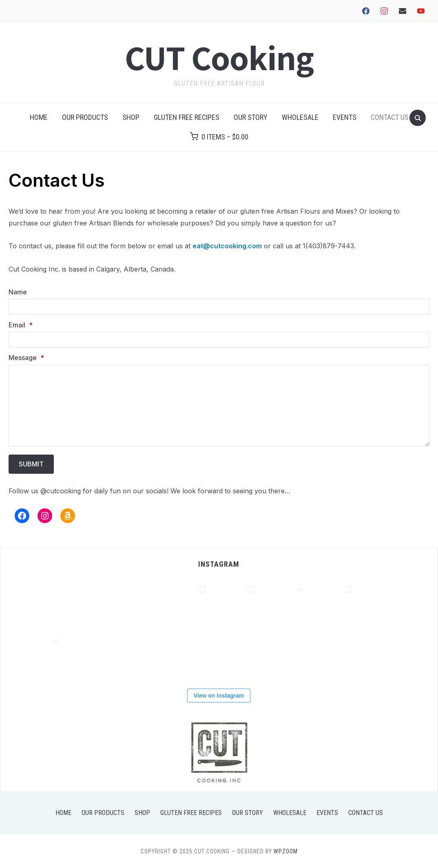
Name (18, 292)
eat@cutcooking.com (227, 246)
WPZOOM (286, 851)
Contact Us (390, 117)
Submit (31, 464)
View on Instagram (219, 696)
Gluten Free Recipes (187, 117)
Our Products (85, 117)
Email (21, 325)
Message (26, 358)
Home (39, 117)
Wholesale (300, 117)
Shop (131, 117)
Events (345, 117)
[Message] (219, 406)
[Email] (219, 340)
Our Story (251, 117)
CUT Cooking (219, 57)
